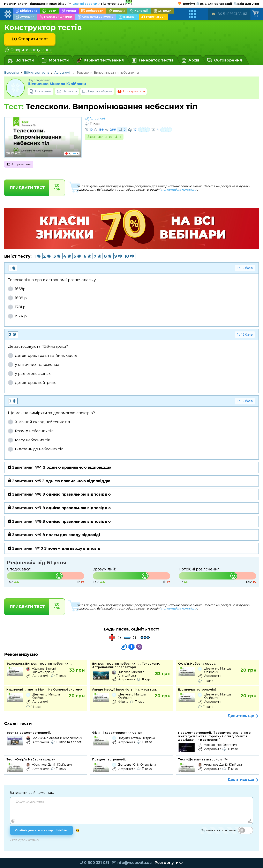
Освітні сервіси (86, 4)
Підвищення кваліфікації (50, 4)
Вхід (221, 14)
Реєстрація (237, 14)
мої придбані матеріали (179, 190)
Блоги (22, 4)
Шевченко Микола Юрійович (57, 84)
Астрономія (63, 73)
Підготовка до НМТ (117, 3)
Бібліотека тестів (37, 73)
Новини (10, 4)
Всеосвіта (11, 73)
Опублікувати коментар (42, 831)
